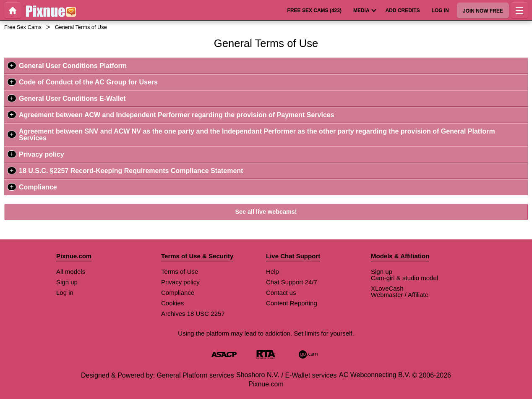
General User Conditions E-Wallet (72, 98)
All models (71, 272)
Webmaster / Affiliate (400, 295)
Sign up (67, 282)
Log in (65, 293)
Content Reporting (292, 303)
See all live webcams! (266, 212)
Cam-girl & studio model (404, 278)
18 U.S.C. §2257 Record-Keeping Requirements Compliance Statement (131, 171)
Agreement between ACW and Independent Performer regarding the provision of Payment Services (177, 115)
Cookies (172, 303)
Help (273, 272)
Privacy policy (42, 154)
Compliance (38, 187)
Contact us (281, 293)
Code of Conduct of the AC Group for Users (88, 82)
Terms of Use (180, 272)
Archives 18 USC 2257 (193, 314)
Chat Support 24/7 (292, 282)
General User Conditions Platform (73, 66)
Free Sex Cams (23, 27)
